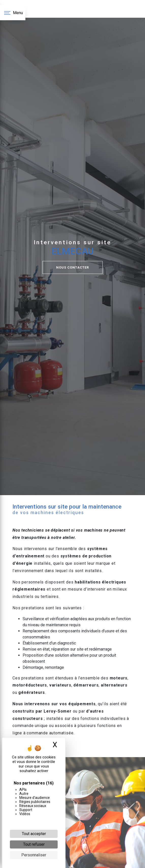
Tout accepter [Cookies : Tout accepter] (34, 834)
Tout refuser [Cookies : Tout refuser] (34, 844)
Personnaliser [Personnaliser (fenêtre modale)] (34, 855)
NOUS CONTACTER (72, 267)
